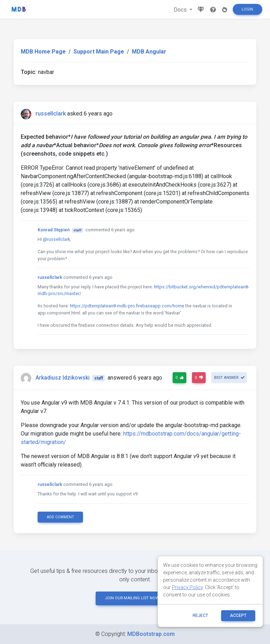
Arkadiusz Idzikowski (63, 378)
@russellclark (56, 239)
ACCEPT (238, 615)
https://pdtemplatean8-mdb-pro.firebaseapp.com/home (127, 306)
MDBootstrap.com (151, 634)
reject (200, 615)
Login (247, 9)
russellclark (51, 114)
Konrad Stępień (54, 230)
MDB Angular (149, 52)
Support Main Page (99, 52)
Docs (181, 10)
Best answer (229, 378)
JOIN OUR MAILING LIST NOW (135, 598)
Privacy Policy (187, 587)
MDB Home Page (43, 52)
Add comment (60, 517)
